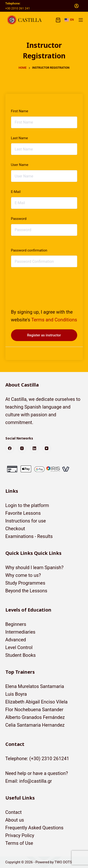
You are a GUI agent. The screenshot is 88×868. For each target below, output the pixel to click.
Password (19, 219)
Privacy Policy (20, 835)
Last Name (20, 138)
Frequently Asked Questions (34, 828)
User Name (20, 165)
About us (15, 820)
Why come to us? (23, 575)
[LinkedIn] (34, 448)
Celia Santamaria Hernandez (35, 725)
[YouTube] (47, 448)
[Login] (77, 6)
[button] (69, 20)
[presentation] (43, 284)
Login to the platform (27, 505)
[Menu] (81, 20)
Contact (14, 812)
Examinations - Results (29, 536)
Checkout (15, 529)
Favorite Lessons (23, 513)
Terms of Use (19, 843)
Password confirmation (29, 250)
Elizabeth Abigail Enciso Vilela (36, 702)
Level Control (19, 647)
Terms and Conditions (54, 320)
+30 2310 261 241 (18, 8)
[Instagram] (22, 448)
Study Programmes (25, 583)
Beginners (16, 624)
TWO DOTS (63, 862)
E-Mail (16, 192)
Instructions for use (26, 521)
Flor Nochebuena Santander (34, 710)
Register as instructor (44, 335)
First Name (20, 111)
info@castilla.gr (36, 781)
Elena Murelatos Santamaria (35, 686)
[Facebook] (10, 448)
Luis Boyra (16, 694)
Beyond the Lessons (26, 591)
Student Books (21, 655)
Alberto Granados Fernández (35, 717)
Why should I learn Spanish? (34, 567)
